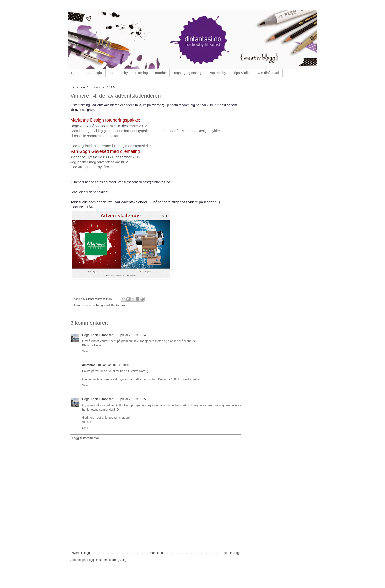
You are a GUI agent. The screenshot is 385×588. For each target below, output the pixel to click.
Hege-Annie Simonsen (88, 126)
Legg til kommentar (86, 438)
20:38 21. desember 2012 (120, 157)
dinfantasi (89, 365)
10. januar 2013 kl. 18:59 (131, 399)
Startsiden (156, 553)
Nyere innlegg (81, 553)
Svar (85, 351)
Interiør (161, 73)
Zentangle (94, 73)
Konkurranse (119, 305)
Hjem (75, 73)
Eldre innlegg (231, 553)
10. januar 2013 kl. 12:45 (131, 335)
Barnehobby (119, 73)
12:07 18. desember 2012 (126, 126)
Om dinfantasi (268, 73)
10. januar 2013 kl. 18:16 (114, 365)
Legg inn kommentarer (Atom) (107, 560)
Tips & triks (242, 73)
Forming (141, 73)
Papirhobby (217, 73)
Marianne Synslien (85, 157)
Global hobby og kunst (97, 305)
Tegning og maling (187, 73)
